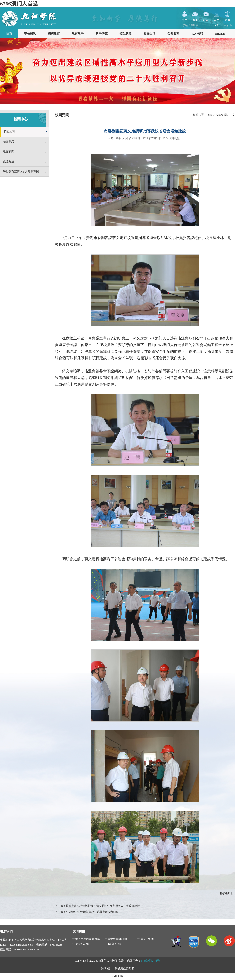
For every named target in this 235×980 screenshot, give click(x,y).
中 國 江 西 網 (145, 939)
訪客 (228, 18)
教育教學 (78, 34)
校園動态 (9, 142)
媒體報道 (9, 162)
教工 (195, 18)
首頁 (9, 34)
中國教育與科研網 (116, 939)
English (228, 25)
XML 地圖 (117, 976)
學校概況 (30, 34)
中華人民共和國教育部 (86, 939)
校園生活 (149, 34)
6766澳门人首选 (19, 4)
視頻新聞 (9, 152)
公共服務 (173, 34)
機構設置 (54, 34)
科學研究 (102, 34)
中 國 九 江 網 (113, 944)
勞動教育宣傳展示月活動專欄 (21, 171)
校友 (206, 18)
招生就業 (126, 34)
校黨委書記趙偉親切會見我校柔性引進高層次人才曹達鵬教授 (103, 906)
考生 (217, 18)
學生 (184, 18)
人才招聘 (197, 34)
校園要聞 (9, 132)
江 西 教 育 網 (81, 944)
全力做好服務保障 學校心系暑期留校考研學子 (94, 912)
